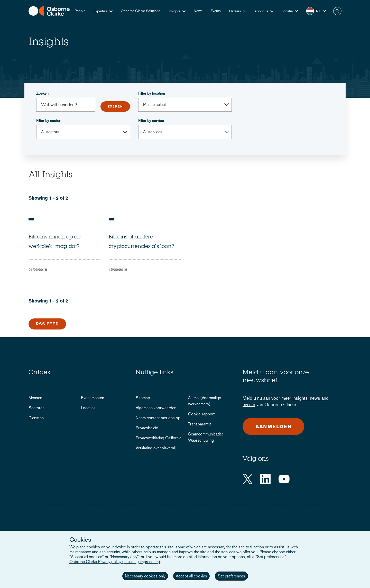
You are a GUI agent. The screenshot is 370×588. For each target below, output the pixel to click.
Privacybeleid (147, 428)
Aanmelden (274, 426)
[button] (290, 11)
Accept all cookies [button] (191, 576)
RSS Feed (47, 324)
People (80, 11)
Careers (235, 11)
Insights (174, 11)
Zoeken (42, 93)
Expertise (100, 11)
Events (216, 11)
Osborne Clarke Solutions (141, 11)
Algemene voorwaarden (156, 408)
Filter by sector (48, 121)
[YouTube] (284, 479)
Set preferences (231, 576)
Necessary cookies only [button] (145, 576)
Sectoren (36, 408)
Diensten (36, 418)
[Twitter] (248, 479)
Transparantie (200, 424)
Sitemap (143, 398)
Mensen (35, 398)
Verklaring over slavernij (156, 448)
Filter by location (152, 93)
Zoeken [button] (337, 11)
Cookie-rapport (201, 414)
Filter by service (151, 121)
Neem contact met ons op (158, 418)
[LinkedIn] (265, 479)
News (198, 11)
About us (261, 11)
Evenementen (92, 398)
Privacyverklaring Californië (159, 438)
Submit (115, 106)
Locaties (88, 408)
